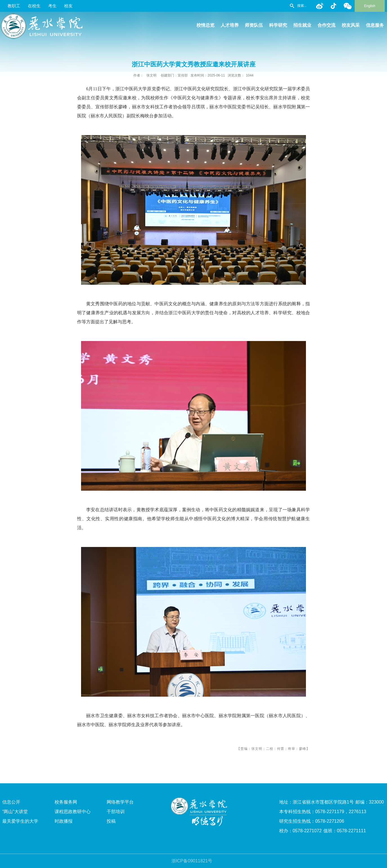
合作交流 (326, 25)
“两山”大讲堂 (15, 812)
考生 (52, 6)
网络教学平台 (120, 802)
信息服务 (375, 25)
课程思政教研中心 (73, 812)
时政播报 (64, 821)
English (370, 6)
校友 (68, 6)
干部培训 (116, 812)
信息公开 (11, 802)
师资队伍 (254, 25)
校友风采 (351, 25)
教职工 (14, 6)
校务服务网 (66, 802)
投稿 (111, 821)
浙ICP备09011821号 (192, 861)
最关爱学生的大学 (20, 821)
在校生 (34, 6)
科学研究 (278, 25)
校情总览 (205, 25)
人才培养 (230, 25)
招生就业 (302, 25)
